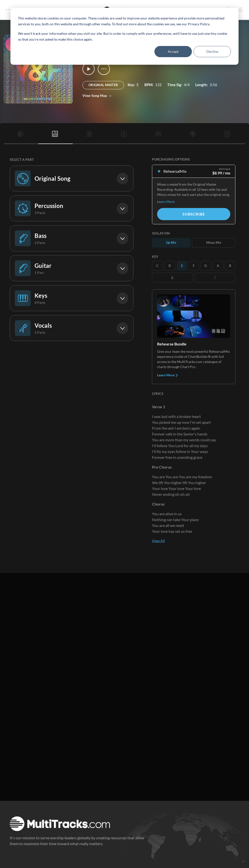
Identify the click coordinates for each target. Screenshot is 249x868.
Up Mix (171, 243)
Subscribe (194, 214)
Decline (212, 51)
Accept (173, 51)
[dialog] (124, 36)
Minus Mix (214, 243)
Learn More (166, 202)
